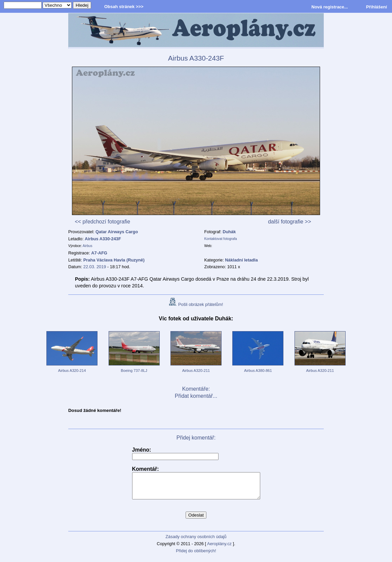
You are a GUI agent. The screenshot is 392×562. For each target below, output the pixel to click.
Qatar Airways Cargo (117, 232)
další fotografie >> (289, 222)
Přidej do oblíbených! (196, 556)
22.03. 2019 (95, 267)
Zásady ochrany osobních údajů (196, 542)
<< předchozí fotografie (102, 222)
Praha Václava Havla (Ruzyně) (114, 260)
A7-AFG (99, 253)
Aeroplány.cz (219, 549)
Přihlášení (377, 7)
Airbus (88, 246)
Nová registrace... (329, 7)
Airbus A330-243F (103, 239)
